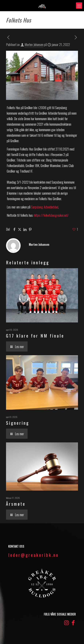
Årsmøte (16, 504)
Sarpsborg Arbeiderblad (45, 207)
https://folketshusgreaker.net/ (51, 215)
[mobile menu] (79, 6)
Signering (18, 423)
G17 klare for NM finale (35, 336)
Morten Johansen (34, 44)
